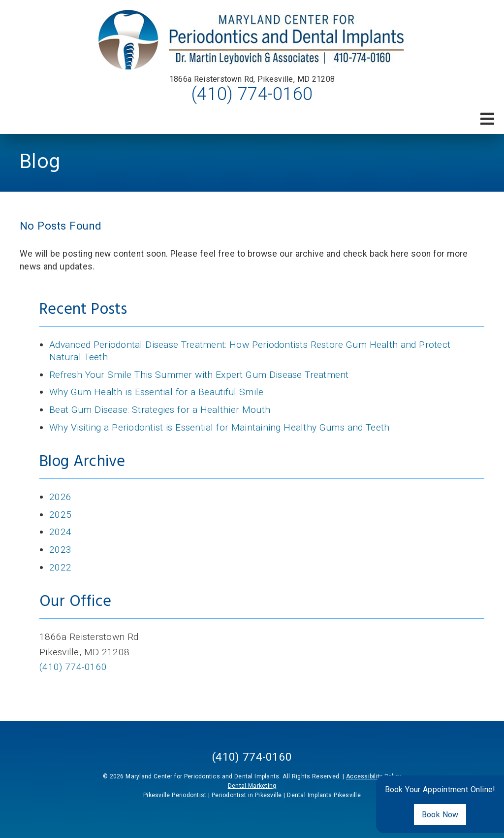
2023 (60, 550)
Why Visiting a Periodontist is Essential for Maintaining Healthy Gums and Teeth (219, 427)
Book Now (440, 815)
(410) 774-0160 (252, 94)
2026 (60, 497)
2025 (60, 515)
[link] (252, 40)
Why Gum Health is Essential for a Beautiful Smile (156, 392)
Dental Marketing (252, 786)
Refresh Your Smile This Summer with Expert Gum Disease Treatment (199, 375)
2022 (60, 567)
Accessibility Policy (374, 776)
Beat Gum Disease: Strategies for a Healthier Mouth (160, 410)
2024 (60, 532)
